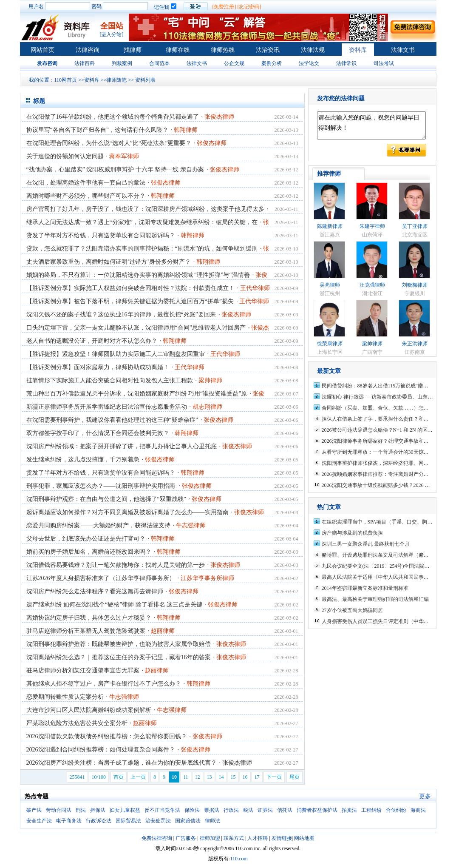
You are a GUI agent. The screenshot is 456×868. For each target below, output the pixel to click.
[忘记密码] (249, 7)
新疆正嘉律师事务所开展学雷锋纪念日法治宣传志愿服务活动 (107, 407)
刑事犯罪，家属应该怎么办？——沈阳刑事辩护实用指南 (102, 486)
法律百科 (85, 63)
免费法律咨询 (157, 838)
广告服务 (186, 838)
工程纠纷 (371, 810)
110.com (239, 859)
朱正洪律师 (415, 344)
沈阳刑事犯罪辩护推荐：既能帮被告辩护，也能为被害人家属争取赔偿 (119, 644)
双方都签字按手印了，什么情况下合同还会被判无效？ (98, 433)
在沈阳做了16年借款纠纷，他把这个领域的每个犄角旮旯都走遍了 (113, 117)
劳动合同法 (59, 810)
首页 (119, 777)
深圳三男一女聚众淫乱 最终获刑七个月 (366, 544)
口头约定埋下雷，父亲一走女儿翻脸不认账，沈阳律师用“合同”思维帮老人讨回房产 (136, 328)
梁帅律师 (372, 344)
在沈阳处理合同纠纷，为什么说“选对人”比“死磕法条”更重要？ (109, 143)
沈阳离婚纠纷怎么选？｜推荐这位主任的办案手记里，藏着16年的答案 (119, 657)
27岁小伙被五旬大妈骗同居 (352, 610)
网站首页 (42, 50)
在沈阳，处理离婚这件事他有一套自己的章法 (86, 183)
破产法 (34, 810)
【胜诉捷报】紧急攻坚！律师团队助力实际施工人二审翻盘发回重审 (116, 354)
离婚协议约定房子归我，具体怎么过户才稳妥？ (89, 618)
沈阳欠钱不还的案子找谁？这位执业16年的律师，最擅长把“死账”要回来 (121, 314)
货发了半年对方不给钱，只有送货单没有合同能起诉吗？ (101, 235)
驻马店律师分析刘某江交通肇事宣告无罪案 (83, 670)
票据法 (212, 810)
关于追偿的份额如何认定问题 (65, 156)
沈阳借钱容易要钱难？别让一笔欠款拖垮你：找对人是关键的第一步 (116, 565)
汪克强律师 (372, 285)
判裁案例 (122, 63)
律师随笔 (116, 80)
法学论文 (309, 63)
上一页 (138, 777)
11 (186, 777)
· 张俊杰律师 (236, 763)
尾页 (295, 777)
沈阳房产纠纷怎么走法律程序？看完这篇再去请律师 (95, 591)
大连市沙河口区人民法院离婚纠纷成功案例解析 (89, 710)
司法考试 (384, 63)
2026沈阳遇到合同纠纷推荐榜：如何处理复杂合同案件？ (101, 750)
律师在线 (178, 50)
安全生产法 (39, 821)
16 (245, 777)
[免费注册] (224, 7)
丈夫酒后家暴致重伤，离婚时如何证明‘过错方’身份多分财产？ (109, 262)
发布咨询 (47, 63)
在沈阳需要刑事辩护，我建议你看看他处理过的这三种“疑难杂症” (112, 420)
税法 (248, 810)
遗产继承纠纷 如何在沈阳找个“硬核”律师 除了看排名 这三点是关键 (115, 605)
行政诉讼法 (99, 821)
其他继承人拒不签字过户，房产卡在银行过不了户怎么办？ (104, 684)
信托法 (285, 810)
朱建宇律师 (372, 226)
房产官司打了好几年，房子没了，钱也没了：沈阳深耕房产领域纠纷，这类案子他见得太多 (145, 209)
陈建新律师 (330, 226)
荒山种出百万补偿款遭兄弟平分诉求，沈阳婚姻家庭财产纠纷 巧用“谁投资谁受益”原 (137, 394)
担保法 (98, 810)
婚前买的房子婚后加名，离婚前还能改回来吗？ (89, 552)
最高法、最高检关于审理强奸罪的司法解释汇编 (375, 599)
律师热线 (223, 50)
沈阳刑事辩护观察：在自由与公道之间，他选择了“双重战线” (106, 499)
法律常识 (346, 63)
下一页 (274, 777)
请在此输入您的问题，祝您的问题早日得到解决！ (371, 125)
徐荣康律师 (330, 344)
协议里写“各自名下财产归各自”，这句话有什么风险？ (97, 130)
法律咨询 (88, 50)
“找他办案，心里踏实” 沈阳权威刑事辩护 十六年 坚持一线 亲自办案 (115, 169)
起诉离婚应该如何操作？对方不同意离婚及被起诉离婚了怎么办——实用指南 (127, 512)
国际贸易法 (128, 821)
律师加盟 (210, 838)
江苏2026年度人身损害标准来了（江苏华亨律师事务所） (101, 578)
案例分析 (272, 63)
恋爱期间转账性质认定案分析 (65, 697)
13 (210, 777)
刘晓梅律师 (415, 285)
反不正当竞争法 (162, 810)
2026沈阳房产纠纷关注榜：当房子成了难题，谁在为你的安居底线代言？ (122, 763)
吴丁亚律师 (415, 226)
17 (257, 777)
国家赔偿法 (188, 821)
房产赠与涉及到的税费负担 (352, 533)
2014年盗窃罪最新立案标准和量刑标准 (365, 588)
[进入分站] (112, 34)
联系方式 (234, 838)
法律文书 (403, 50)
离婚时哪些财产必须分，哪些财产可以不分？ (86, 196)
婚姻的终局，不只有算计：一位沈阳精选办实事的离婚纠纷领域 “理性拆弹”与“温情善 (138, 275)
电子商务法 (69, 821)
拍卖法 (349, 810)
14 (221, 777)
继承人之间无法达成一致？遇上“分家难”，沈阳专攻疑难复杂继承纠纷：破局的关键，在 (142, 222)
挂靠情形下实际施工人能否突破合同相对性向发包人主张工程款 (110, 380)
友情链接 (282, 838)
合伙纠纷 (396, 810)
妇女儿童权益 (125, 810)
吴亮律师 (330, 285)
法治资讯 (268, 50)
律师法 (212, 821)
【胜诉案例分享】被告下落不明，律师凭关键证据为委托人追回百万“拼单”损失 (130, 301)
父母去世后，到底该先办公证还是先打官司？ (86, 539)
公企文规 (234, 63)
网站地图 (304, 838)
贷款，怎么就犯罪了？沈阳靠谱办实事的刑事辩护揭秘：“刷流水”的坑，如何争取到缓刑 (142, 249)
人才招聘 (258, 838)
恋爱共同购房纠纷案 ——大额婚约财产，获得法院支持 (99, 525)
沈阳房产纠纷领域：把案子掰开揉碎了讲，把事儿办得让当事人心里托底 (122, 446)
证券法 (265, 810)
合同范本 (159, 63)
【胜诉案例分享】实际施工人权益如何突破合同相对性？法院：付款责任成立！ (130, 288)
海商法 (418, 810)
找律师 (133, 50)
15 (233, 777)
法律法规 (313, 50)
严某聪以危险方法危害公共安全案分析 (77, 723)
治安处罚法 (158, 821)
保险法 (192, 810)
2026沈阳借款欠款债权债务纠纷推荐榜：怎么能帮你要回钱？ (107, 736)
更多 (425, 796)
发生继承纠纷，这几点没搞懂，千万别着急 (83, 460)
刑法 (81, 810)
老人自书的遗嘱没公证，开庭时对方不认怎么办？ (92, 341)
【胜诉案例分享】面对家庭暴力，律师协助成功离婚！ (98, 367)
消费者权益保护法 (317, 810)
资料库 (358, 50)
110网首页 (66, 80)
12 (198, 777)
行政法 (231, 810)
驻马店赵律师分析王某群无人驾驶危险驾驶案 (86, 631)
